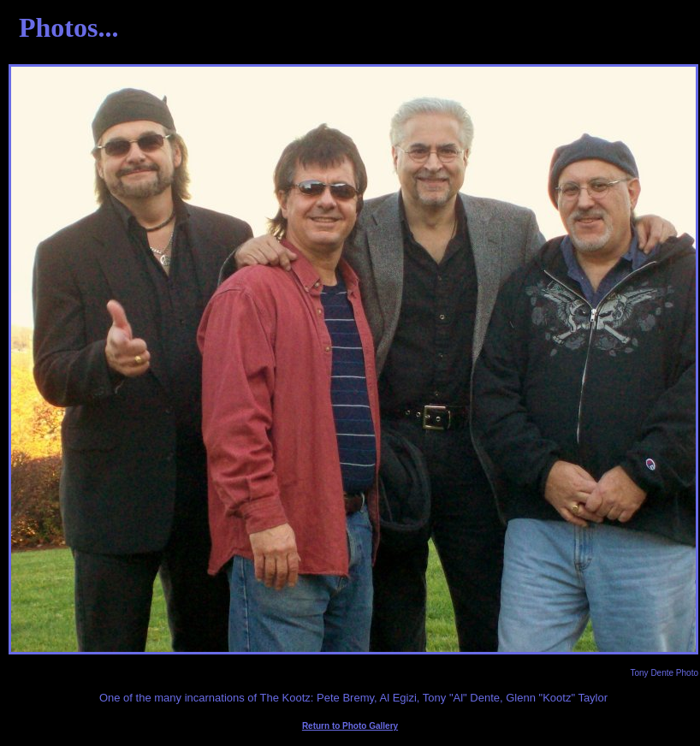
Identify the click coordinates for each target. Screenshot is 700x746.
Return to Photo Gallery (350, 726)
